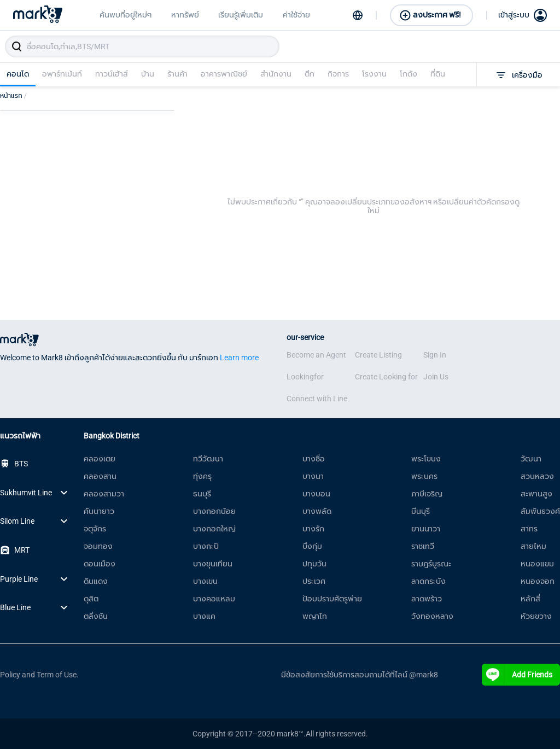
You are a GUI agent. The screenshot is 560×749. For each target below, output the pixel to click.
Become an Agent (316, 355)
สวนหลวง (537, 476)
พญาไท (315, 616)
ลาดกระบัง (428, 581)
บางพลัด (317, 511)
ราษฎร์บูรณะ (431, 564)
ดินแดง (96, 581)
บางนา (313, 476)
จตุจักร (95, 529)
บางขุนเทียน (213, 564)
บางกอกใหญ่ (214, 529)
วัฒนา (531, 459)
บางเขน (205, 581)
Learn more (239, 358)
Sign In (435, 355)
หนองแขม (537, 564)
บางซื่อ (314, 459)
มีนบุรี (421, 511)
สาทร (529, 529)
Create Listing (378, 355)
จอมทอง (98, 546)
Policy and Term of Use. (39, 675)
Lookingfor (305, 377)
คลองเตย (100, 459)
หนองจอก (538, 581)
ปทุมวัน (314, 564)
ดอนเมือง (100, 564)
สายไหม (533, 546)
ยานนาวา (426, 529)
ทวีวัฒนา (208, 459)
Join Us (436, 377)
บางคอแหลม (214, 599)
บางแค (204, 616)
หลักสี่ (530, 599)
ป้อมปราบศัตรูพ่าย (332, 599)
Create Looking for (386, 377)
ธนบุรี (202, 494)
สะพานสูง (536, 494)
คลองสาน (100, 476)
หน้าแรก (13, 96)
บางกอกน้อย (214, 511)
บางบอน (316, 494)
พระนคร (424, 476)
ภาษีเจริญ (427, 494)
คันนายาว (99, 511)
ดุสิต (91, 599)
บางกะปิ (206, 546)
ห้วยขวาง (536, 616)
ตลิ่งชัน (96, 616)
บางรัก (313, 529)
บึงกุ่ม (312, 546)
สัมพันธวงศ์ (540, 511)
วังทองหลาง (432, 616)
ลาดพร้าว (427, 599)
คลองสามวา (104, 494)
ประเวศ (314, 581)
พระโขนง (426, 459)
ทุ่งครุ (202, 476)
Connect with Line (317, 399)
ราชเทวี (423, 546)
